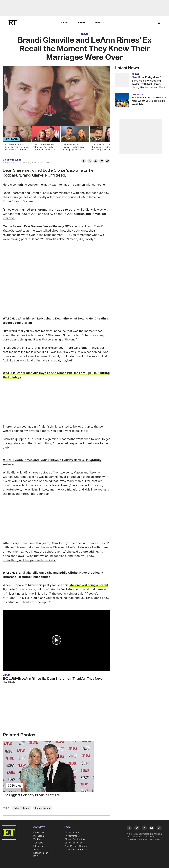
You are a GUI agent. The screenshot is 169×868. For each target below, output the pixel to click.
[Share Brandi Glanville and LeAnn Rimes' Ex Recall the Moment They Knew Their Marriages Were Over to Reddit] (96, 161)
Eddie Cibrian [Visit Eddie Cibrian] (21, 808)
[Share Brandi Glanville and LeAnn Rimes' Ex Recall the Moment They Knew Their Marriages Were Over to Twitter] (90, 161)
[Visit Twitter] (137, 828)
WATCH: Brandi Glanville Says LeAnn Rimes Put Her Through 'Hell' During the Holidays (56, 375)
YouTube (38, 843)
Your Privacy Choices (76, 846)
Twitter (37, 839)
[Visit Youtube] (152, 828)
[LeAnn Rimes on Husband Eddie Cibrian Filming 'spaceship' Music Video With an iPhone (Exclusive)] (75, 139)
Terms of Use (72, 833)
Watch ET (100, 23)
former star (45, 226)
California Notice (74, 843)
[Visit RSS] (159, 828)
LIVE (66, 23)
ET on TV (38, 846)
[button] (56, 640)
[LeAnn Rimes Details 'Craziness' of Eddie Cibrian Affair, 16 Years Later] (46, 139)
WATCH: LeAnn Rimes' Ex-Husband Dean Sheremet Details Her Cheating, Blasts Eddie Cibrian (56, 321)
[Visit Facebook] (129, 828)
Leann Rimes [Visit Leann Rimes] (42, 808)
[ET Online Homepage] (13, 23)
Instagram (39, 836)
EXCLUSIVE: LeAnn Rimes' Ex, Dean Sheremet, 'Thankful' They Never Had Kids (53, 681)
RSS (36, 856)
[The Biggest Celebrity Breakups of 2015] (56, 766)
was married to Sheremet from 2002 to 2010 (44, 210)
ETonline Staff (41, 853)
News (84, 34)
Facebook (39, 833)
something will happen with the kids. (29, 560)
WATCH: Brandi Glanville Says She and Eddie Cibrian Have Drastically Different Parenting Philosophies (53, 575)
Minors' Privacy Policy (77, 850)
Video (81, 23)
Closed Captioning (75, 839)
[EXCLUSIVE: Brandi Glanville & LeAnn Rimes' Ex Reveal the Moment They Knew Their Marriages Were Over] (17, 139)
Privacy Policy (72, 836)
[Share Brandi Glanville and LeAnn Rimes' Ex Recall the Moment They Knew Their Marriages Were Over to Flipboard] (102, 161)
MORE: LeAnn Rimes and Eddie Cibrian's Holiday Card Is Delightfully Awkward (52, 462)
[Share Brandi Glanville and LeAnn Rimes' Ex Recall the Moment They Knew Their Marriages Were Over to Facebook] (84, 161)
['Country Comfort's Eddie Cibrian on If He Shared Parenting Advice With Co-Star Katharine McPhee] (104, 139)
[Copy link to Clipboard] (108, 161)
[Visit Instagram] (144, 828)
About (37, 850)
